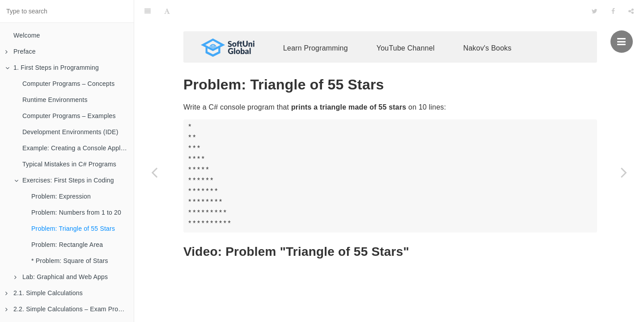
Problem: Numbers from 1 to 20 (76, 212)
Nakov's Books (487, 26)
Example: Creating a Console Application (78, 148)
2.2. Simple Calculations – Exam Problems (70, 309)
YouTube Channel (406, 26)
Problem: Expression (61, 196)
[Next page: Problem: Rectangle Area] (624, 172)
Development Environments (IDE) (70, 132)
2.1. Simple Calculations (44, 293)
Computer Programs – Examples (69, 116)
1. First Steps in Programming (52, 68)
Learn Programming (316, 26)
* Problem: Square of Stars (70, 261)
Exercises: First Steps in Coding (64, 180)
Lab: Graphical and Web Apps (61, 277)
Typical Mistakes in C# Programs (69, 164)
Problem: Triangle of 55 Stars (73, 229)
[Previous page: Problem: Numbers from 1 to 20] (154, 172)
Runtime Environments (55, 100)
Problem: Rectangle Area (67, 245)
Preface (21, 51)
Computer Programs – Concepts (68, 84)
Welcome (27, 35)
